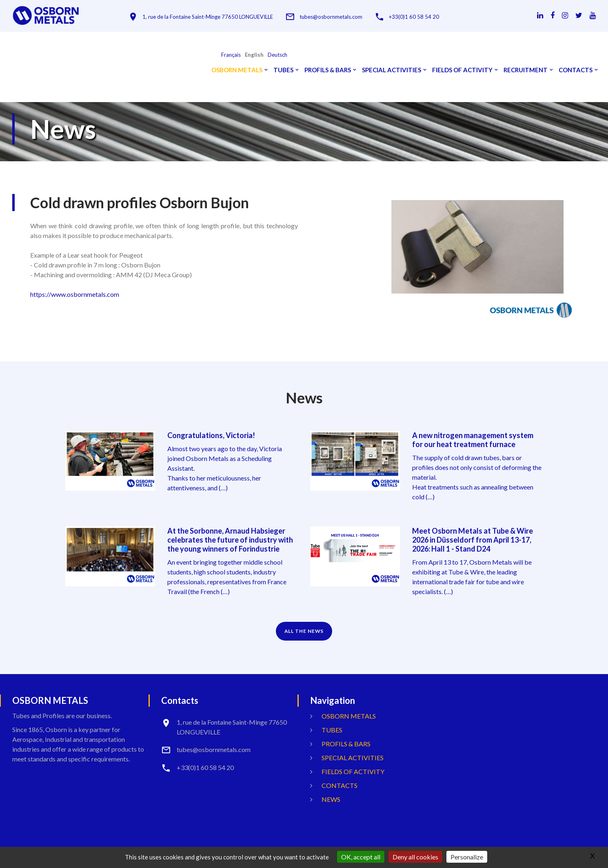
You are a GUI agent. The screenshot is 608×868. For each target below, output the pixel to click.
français (231, 55)
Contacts (576, 70)
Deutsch (277, 55)
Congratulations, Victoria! (211, 435)
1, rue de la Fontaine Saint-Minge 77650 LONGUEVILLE (208, 17)
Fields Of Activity (462, 70)
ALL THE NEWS (304, 631)
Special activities (392, 70)
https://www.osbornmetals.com (75, 294)
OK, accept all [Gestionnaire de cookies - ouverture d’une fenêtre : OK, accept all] (361, 857)
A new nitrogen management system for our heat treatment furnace (473, 440)
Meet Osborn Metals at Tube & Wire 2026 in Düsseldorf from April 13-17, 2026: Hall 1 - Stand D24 (473, 540)
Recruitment (526, 70)
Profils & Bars (328, 70)
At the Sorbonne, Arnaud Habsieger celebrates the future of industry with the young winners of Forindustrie (230, 540)
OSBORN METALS (237, 70)
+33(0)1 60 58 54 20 (414, 17)
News (331, 799)
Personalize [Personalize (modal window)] (467, 857)
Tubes (283, 70)
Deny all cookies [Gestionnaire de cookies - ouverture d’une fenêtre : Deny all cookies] (415, 857)
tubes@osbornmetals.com (331, 17)
